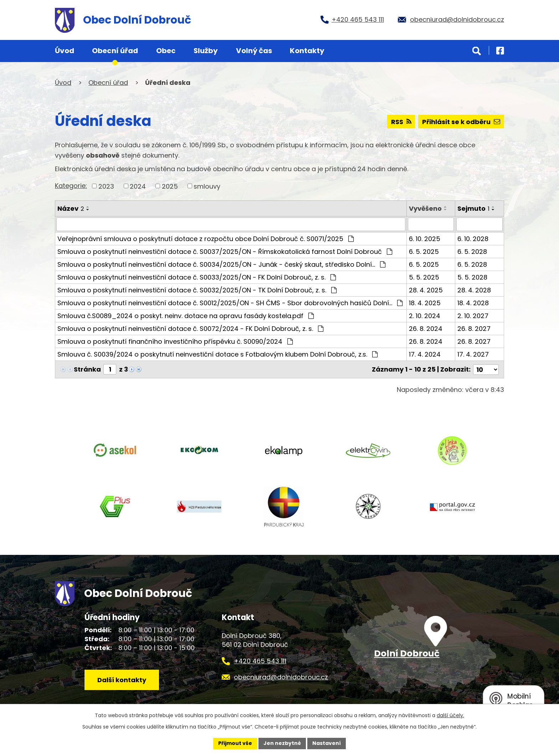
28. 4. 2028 (474, 290)
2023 (106, 186)
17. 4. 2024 (425, 354)
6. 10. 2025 (425, 239)
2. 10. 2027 (473, 316)
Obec (166, 51)
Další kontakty (122, 680)
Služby (206, 51)
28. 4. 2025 (426, 290)
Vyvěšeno (425, 208)
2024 (138, 186)
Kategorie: (71, 186)
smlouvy (207, 186)
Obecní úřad (115, 51)
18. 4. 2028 (473, 303)
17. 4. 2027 (473, 354)
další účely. (450, 715)
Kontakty (307, 51)
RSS (401, 122)
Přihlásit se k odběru (461, 122)
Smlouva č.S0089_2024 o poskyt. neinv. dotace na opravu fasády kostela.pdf (186, 316)
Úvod (65, 51)
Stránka (87, 369)
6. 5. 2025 (424, 252)
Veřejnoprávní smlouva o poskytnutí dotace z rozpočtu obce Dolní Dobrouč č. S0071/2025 (206, 239)
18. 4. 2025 (425, 303)
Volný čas (254, 51)
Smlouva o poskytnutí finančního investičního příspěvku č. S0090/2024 (175, 341)
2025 (170, 186)
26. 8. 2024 (426, 329)
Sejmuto (473, 208)
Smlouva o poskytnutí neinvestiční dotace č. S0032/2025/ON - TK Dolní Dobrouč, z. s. (197, 290)
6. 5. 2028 (472, 252)
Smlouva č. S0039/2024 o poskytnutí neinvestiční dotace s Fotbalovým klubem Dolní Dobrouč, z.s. (217, 354)
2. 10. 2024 (425, 316)
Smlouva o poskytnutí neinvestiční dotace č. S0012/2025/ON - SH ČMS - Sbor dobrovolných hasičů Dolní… (230, 303)
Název (71, 208)
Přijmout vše (235, 743)
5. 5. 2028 (472, 277)
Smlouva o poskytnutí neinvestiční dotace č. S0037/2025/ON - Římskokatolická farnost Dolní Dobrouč (225, 252)
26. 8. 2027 (474, 329)
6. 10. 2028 (473, 239)
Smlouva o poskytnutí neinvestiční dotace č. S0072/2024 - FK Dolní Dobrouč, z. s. (190, 329)
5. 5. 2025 (424, 277)
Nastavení (327, 743)
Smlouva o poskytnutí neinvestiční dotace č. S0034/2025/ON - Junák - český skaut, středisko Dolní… (221, 264)
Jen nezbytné (282, 743)
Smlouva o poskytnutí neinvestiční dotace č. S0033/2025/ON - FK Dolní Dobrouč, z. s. (197, 277)
